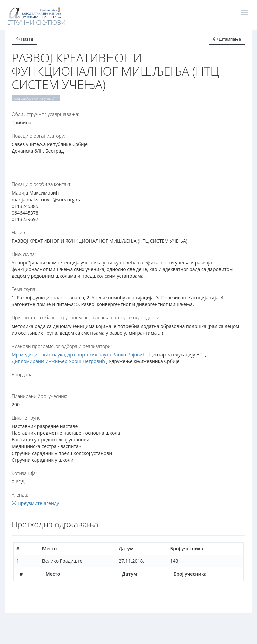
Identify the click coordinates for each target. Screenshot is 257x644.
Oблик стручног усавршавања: (46, 114)
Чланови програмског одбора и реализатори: (62, 346)
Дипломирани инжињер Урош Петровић (58, 361)
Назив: (19, 232)
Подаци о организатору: (38, 136)
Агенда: (20, 495)
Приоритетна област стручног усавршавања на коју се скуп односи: (86, 318)
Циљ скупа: (24, 254)
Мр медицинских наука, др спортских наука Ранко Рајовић (78, 354)
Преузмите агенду (35, 503)
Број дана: (23, 374)
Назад (25, 39)
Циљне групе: (27, 418)
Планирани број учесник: (39, 396)
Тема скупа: (24, 289)
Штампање (227, 39)
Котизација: (24, 473)
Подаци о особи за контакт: (42, 184)
